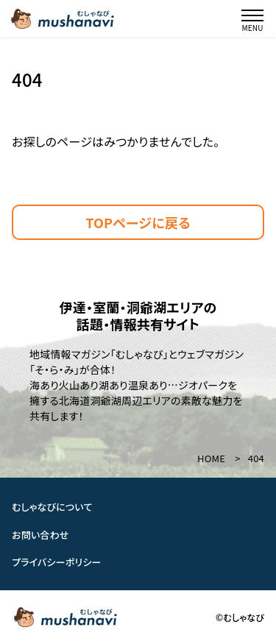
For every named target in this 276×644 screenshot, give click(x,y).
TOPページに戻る (138, 222)
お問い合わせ (40, 535)
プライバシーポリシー (57, 562)
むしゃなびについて (52, 507)
